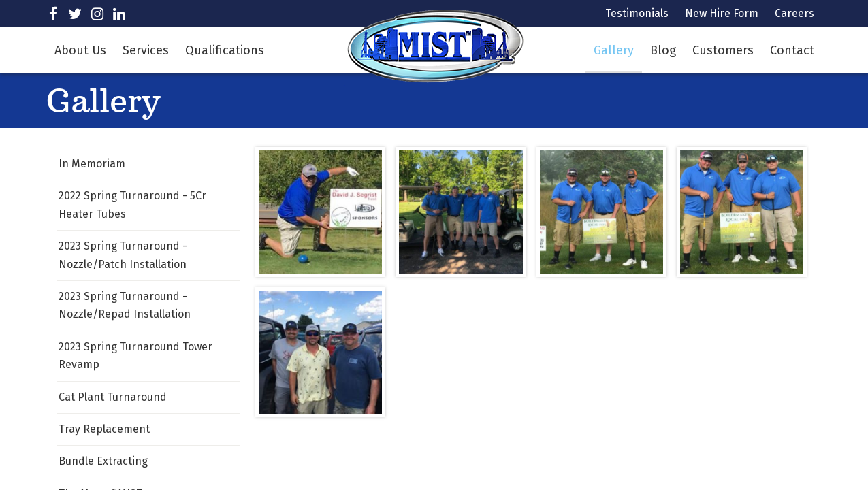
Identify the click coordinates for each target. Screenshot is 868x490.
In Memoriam (92, 164)
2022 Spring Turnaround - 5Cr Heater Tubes (132, 205)
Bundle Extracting (103, 461)
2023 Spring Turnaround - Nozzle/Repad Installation (125, 305)
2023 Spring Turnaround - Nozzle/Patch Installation (123, 255)
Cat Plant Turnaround (113, 397)
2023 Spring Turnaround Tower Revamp (135, 356)
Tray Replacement (104, 429)
